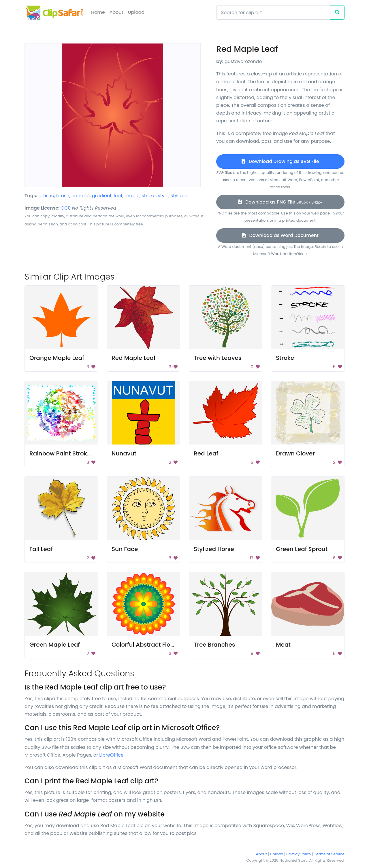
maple (132, 196)
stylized (179, 196)
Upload (136, 12)
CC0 (66, 208)
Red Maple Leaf (134, 358)
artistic (46, 196)
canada (81, 196)
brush (63, 196)
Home (98, 12)
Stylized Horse (214, 549)
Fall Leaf (41, 549)
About (116, 12)
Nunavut (124, 453)
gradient (102, 196)
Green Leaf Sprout (302, 549)
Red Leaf (206, 453)
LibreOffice (111, 755)
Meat (283, 645)
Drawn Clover (295, 453)
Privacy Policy (299, 854)
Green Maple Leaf (55, 645)
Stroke (285, 358)
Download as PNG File (280, 202)
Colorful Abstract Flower (146, 645)
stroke (149, 196)
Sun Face (125, 549)
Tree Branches (214, 645)
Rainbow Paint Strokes (62, 453)
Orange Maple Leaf (57, 358)
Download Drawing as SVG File (280, 161)
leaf (118, 196)
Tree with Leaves (218, 358)
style (163, 196)
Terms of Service (329, 854)
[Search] (273, 12)
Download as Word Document (280, 235)
